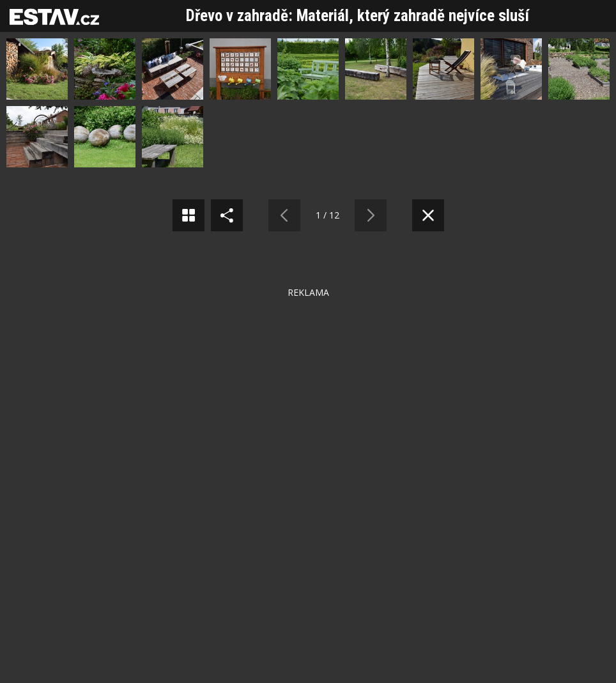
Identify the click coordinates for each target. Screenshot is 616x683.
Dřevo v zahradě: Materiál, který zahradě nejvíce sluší (358, 16)
